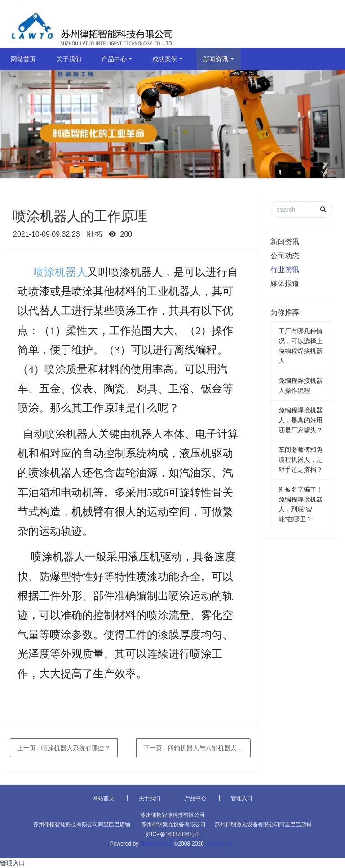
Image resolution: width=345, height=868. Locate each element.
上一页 (64, 748)
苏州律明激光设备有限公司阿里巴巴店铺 (263, 824)
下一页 (197, 748)
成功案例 (165, 59)
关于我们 (69, 59)
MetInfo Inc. (221, 844)
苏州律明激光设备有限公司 (173, 824)
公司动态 (285, 256)
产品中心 (114, 59)
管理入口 (242, 798)
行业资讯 (285, 270)
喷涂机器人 (60, 272)
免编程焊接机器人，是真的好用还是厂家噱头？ (301, 420)
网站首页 (23, 59)
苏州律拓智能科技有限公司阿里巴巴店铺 (82, 824)
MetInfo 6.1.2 (157, 844)
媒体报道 (285, 284)
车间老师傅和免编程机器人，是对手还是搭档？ (301, 460)
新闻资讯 (216, 59)
